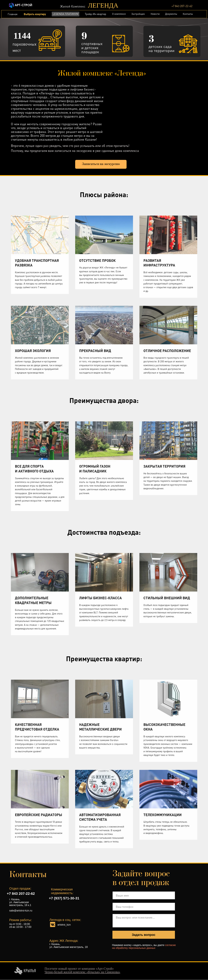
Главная (13, 14)
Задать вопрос (144, 935)
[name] (144, 896)
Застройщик (138, 14)
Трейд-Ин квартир (95, 14)
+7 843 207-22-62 (182, 6)
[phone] (144, 907)
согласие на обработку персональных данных (144, 947)
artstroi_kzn (64, 925)
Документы (171, 14)
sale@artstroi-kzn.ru (21, 911)
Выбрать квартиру (35, 14)
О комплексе (119, 14)
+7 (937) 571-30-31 (64, 898)
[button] (101, 164)
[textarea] (144, 921)
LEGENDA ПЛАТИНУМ (66, 14)
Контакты (188, 14)
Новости (155, 14)
